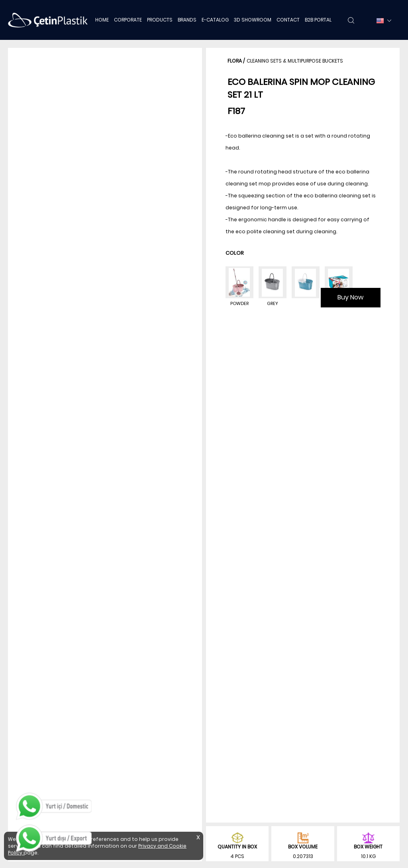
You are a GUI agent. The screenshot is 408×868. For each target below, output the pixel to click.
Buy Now (350, 297)
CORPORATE (128, 20)
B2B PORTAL (318, 20)
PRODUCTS (160, 20)
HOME (102, 20)
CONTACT (288, 20)
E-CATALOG (215, 20)
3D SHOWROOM (253, 20)
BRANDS (187, 20)
